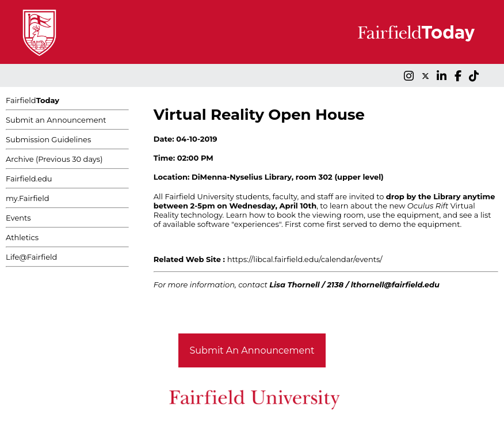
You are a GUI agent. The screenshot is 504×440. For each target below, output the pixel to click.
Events (18, 218)
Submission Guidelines (48, 139)
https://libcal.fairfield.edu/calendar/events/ (305, 259)
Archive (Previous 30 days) (54, 159)
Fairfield (33, 100)
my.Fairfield (28, 198)
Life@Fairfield (31, 257)
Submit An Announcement (252, 350)
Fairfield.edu (29, 179)
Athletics (22, 237)
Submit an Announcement (56, 120)
